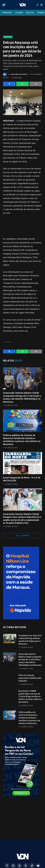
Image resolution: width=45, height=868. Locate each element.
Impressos (7, 13)
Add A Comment (22, 536)
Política (30, 13)
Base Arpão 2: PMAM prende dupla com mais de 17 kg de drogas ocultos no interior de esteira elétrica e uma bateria (30, 697)
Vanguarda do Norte (19, 74)
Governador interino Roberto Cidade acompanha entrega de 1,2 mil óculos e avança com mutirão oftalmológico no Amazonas (22, 397)
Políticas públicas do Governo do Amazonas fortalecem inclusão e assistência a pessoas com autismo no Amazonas (22, 440)
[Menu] (4, 5)
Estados (19, 13)
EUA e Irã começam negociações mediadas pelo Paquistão (30, 678)
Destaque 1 (8, 342)
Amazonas (8, 37)
